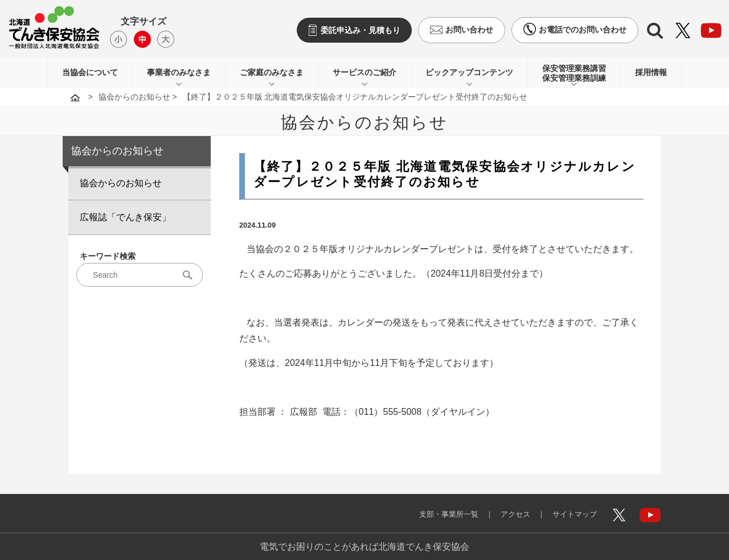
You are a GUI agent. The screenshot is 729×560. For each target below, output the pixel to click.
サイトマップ (571, 508)
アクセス (507, 508)
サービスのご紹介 (364, 72)
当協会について (90, 72)
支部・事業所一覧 (435, 508)
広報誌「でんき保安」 (125, 217)
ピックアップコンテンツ (469, 72)
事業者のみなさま (179, 72)
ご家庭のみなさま (272, 72)
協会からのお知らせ (134, 97)
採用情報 (651, 72)
